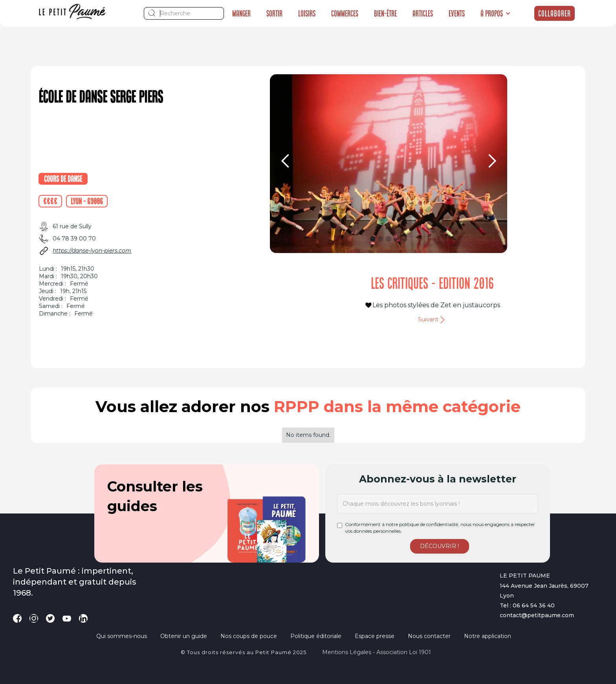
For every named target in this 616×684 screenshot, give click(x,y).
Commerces (345, 13)
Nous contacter (429, 636)
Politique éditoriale (316, 636)
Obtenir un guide (184, 636)
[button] (496, 13)
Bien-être (385, 13)
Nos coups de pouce (249, 636)
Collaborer (555, 13)
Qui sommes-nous (122, 636)
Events (457, 13)
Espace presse (375, 636)
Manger (241, 13)
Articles (423, 13)
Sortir (274, 13)
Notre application (488, 636)
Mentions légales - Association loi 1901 (377, 652)
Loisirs (307, 13)
